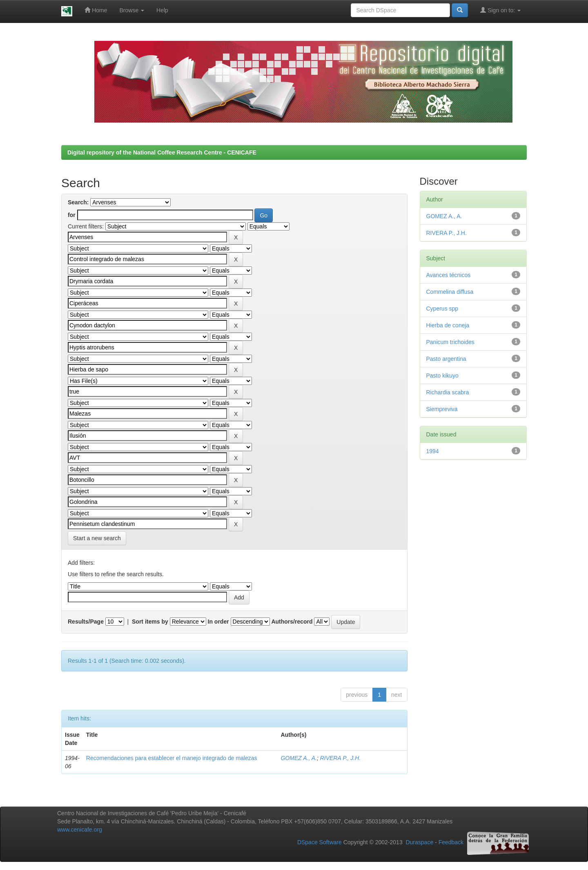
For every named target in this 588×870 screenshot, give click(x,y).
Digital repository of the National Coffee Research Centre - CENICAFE (162, 152)
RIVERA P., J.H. (341, 758)
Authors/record (292, 622)
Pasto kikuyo (442, 376)
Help (162, 10)
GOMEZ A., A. (298, 758)
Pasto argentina (446, 359)
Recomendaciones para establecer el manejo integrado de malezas (172, 758)
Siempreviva (442, 409)
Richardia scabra (448, 392)
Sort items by (150, 622)
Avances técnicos (449, 275)
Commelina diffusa (450, 292)
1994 (433, 451)
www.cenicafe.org (80, 830)
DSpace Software (320, 843)
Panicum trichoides (450, 342)
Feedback (451, 843)
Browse (132, 10)
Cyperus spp (442, 309)
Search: (78, 202)
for (72, 215)
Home (96, 10)
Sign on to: (500, 10)
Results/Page (86, 622)
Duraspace (419, 843)
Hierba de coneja (448, 325)
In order (218, 622)
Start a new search (97, 538)
